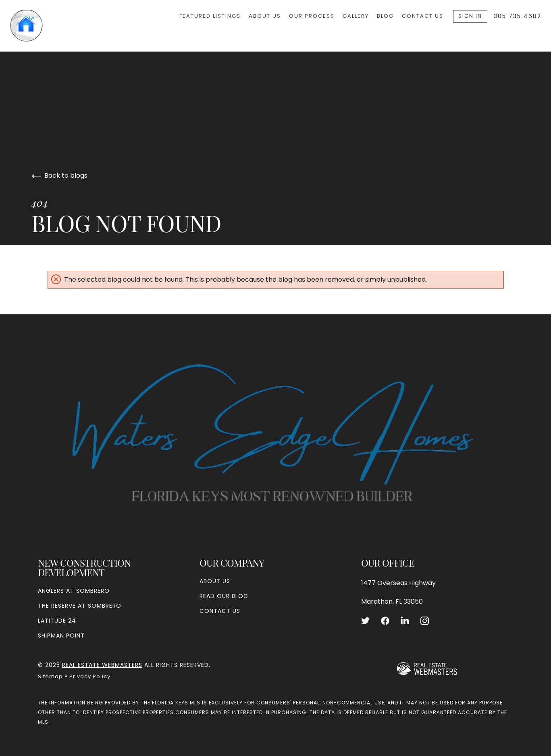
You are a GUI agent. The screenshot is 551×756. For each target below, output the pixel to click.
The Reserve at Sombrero (80, 606)
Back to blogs (59, 175)
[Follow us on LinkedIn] (405, 621)
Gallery (356, 16)
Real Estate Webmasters (102, 665)
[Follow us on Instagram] (425, 621)
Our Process (312, 16)
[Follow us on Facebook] (385, 621)
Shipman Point (61, 636)
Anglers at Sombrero (74, 591)
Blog (385, 16)
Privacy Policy (90, 676)
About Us (265, 16)
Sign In (470, 16)
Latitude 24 (57, 621)
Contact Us (423, 16)
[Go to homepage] (51, 26)
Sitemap (50, 676)
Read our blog (224, 596)
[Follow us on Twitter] (365, 621)
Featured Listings (210, 16)
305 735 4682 (518, 16)
